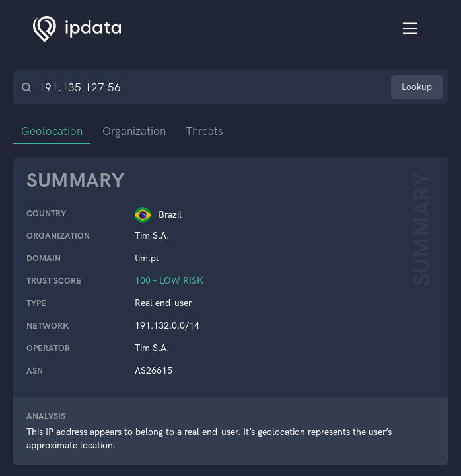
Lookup (417, 87)
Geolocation (52, 131)
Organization (134, 131)
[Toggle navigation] (410, 29)
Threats (204, 131)
